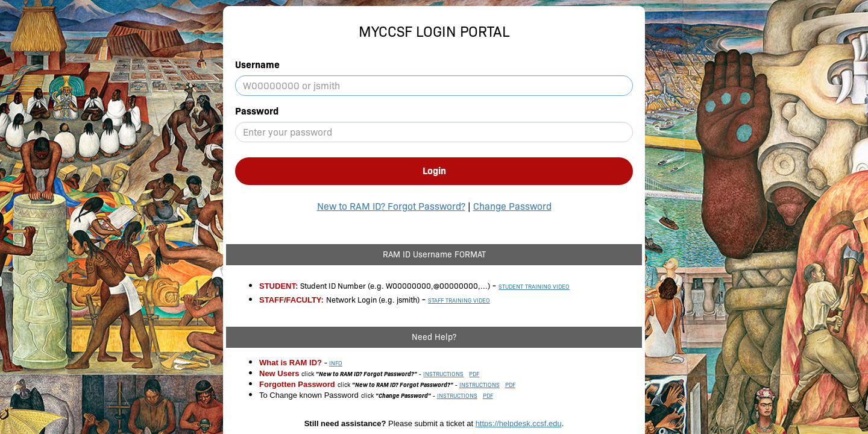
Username (257, 65)
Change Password (512, 206)
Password (257, 111)
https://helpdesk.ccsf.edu (519, 423)
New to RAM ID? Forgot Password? (391, 206)
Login (434, 171)
